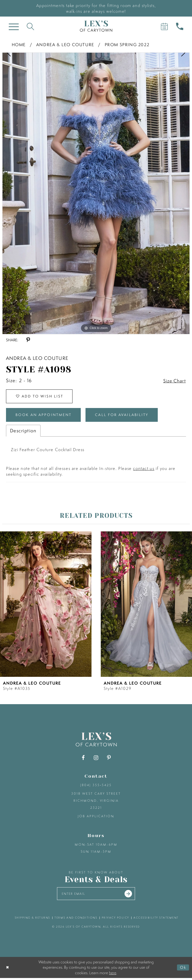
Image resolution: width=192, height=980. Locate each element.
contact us (144, 470)
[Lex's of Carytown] (96, 26)
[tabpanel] (96, 193)
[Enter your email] (96, 895)
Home (19, 45)
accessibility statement (156, 920)
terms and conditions (76, 920)
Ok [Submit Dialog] (183, 969)
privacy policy (115, 920)
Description (23, 432)
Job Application (96, 818)
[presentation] (46, 605)
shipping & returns (32, 920)
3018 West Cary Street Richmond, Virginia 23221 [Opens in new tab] (96, 802)
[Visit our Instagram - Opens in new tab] (96, 759)
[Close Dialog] (8, 969)
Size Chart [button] (174, 381)
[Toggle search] (30, 26)
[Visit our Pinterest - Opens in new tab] (109, 759)
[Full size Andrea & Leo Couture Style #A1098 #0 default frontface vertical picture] (96, 193)
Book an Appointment (46, 416)
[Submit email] (130, 895)
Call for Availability (128, 416)
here (113, 974)
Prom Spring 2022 (127, 45)
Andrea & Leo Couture (65, 45)
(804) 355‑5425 (96, 787)
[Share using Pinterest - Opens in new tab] (28, 340)
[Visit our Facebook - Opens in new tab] (83, 759)
